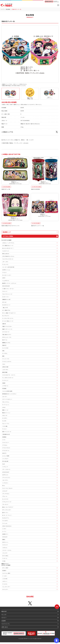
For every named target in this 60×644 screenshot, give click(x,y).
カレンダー (4, 615)
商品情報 (8, 9)
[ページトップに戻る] (57, 607)
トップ (2, 9)
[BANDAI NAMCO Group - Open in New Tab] (14, 633)
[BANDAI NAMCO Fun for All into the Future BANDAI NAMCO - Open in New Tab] (52, 2)
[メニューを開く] (58, 5)
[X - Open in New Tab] (57, 133)
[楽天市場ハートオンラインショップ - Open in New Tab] (31, 633)
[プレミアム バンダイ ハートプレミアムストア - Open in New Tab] (46, 633)
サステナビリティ (6, 624)
